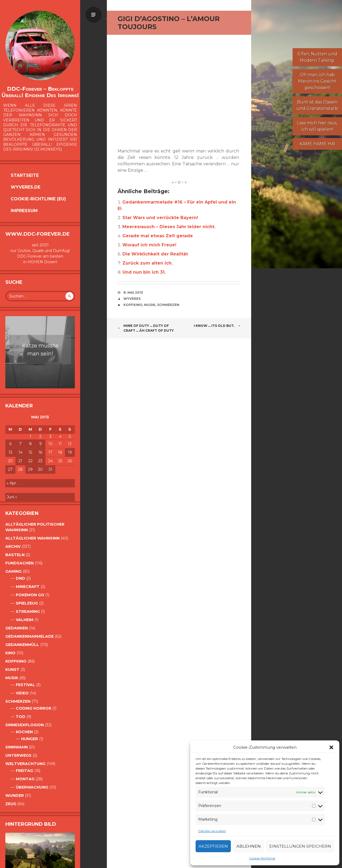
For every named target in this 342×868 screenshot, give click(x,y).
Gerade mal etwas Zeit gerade (158, 236)
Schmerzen (18, 701)
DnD (20, 578)
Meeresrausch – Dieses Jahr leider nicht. (169, 227)
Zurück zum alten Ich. (147, 263)
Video (22, 693)
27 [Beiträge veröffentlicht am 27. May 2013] (10, 469)
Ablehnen (249, 846)
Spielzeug (27, 603)
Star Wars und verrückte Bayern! (160, 218)
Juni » (12, 497)
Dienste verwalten (212, 831)
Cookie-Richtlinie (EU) (38, 199)
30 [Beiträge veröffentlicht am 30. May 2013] (40, 469)
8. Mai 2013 (133, 292)
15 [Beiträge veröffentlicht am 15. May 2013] (30, 452)
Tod (21, 717)
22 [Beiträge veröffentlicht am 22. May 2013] (30, 461)
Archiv (13, 546)
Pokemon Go (30, 595)
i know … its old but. (217, 326)
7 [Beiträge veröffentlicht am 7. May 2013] (20, 444)
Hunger (30, 739)
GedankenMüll (22, 645)
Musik (12, 678)
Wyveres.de (26, 187)
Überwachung (32, 787)
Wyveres (132, 299)
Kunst (12, 670)
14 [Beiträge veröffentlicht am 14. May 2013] (20, 452)
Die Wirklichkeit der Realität (155, 254)
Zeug (11, 804)
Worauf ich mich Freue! (149, 245)
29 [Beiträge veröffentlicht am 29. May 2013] (30, 469)
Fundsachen (20, 563)
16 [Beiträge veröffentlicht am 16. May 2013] (40, 452)
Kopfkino (16, 661)
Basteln (15, 555)
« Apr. (12, 483)
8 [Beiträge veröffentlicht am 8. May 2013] (30, 444)
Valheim (25, 620)
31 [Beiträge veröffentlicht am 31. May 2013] (50, 469)
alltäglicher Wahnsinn (32, 538)
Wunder (15, 796)
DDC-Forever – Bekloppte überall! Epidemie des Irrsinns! (40, 92)
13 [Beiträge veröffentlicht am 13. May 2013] (10, 452)
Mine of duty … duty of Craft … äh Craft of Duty (146, 328)
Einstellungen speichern (300, 846)
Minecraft (28, 587)
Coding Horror (34, 708)
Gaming (13, 571)
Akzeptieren (213, 846)
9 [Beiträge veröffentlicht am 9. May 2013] (40, 444)
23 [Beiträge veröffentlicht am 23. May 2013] (40, 461)
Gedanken (17, 628)
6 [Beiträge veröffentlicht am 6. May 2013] (10, 444)
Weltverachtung (25, 764)
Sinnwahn (17, 747)
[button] (331, 747)
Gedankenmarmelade (30, 636)
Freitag (24, 771)
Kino (10, 653)
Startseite (25, 175)
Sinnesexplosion (25, 725)
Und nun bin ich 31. (144, 272)
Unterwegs (18, 755)
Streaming (28, 611)
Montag (25, 779)
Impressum (24, 211)
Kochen (24, 732)
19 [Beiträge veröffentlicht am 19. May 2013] (70, 452)
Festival (25, 685)
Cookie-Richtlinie (262, 858)
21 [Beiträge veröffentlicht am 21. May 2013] (20, 461)
